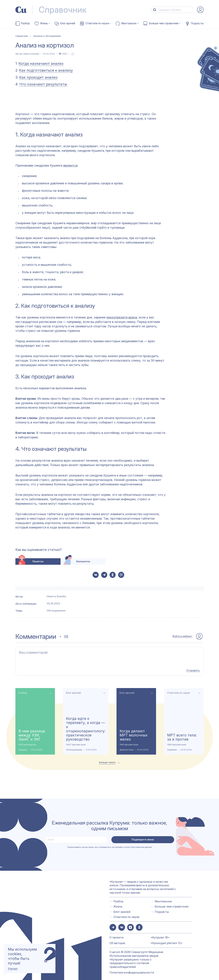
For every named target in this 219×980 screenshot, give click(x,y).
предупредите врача (122, 317)
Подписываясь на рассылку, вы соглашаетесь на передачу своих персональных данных (110, 844)
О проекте (117, 933)
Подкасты (197, 23)
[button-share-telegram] (104, 575)
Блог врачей (68, 23)
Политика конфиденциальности (132, 969)
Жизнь (44, 23)
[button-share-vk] (96, 575)
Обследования (56, 610)
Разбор (25, 23)
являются (70, 165)
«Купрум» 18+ (160, 933)
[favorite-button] (73, 54)
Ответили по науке (97, 23)
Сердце (23, 746)
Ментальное (129, 23)
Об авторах (117, 939)
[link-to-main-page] (21, 10)
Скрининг (172, 746)
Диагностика (127, 746)
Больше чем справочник (164, 23)
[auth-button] (200, 10)
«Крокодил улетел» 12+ (167, 939)
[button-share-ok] (113, 575)
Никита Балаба (31, 54)
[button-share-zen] (129, 924)
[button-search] (155, 10)
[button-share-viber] (121, 575)
